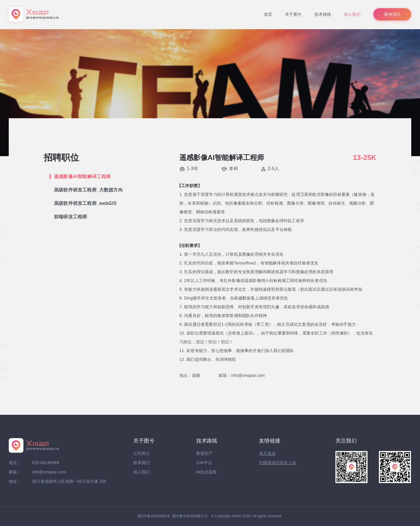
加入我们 (352, 14)
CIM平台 (204, 463)
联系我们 (142, 463)
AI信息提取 (206, 472)
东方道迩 (267, 453)
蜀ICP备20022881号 (154, 516)
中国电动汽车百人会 (278, 463)
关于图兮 (293, 14)
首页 (268, 14)
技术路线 (323, 14)
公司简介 (142, 453)
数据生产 (205, 453)
